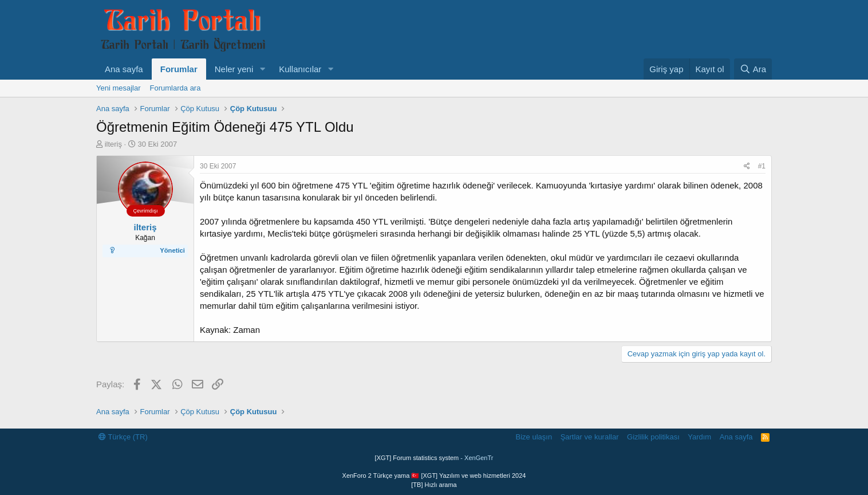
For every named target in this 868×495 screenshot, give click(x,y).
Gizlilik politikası (653, 437)
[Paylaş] (747, 166)
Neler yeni (234, 69)
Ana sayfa (124, 69)
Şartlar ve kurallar (590, 437)
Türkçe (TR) (123, 437)
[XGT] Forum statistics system (434, 458)
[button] (262, 69)
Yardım (699, 437)
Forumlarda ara (175, 88)
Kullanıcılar (300, 69)
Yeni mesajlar (119, 88)
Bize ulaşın (534, 437)
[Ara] (753, 69)
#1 (762, 166)
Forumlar (179, 69)
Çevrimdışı (145, 211)
